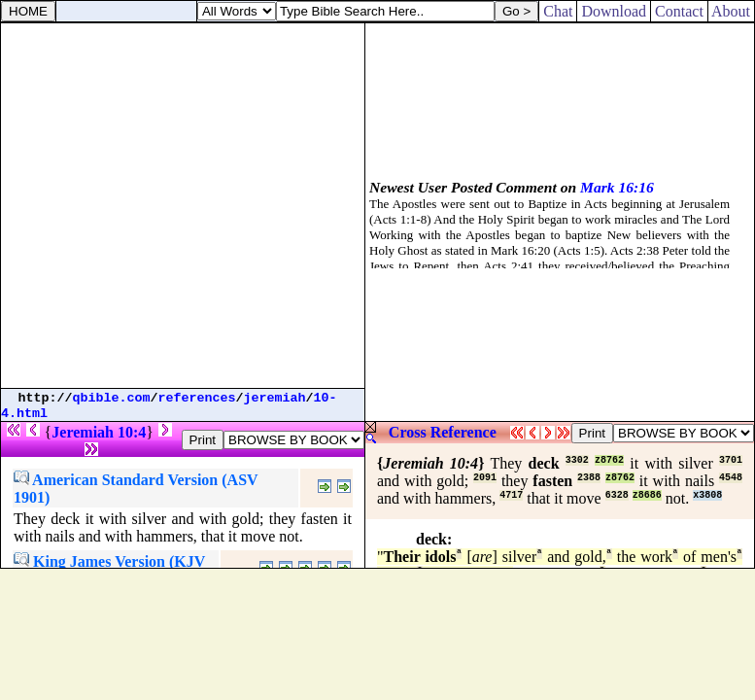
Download (614, 11)
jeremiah (275, 398)
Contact (679, 11)
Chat (558, 11)
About (731, 11)
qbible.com (112, 398)
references (197, 398)
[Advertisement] (182, 206)
